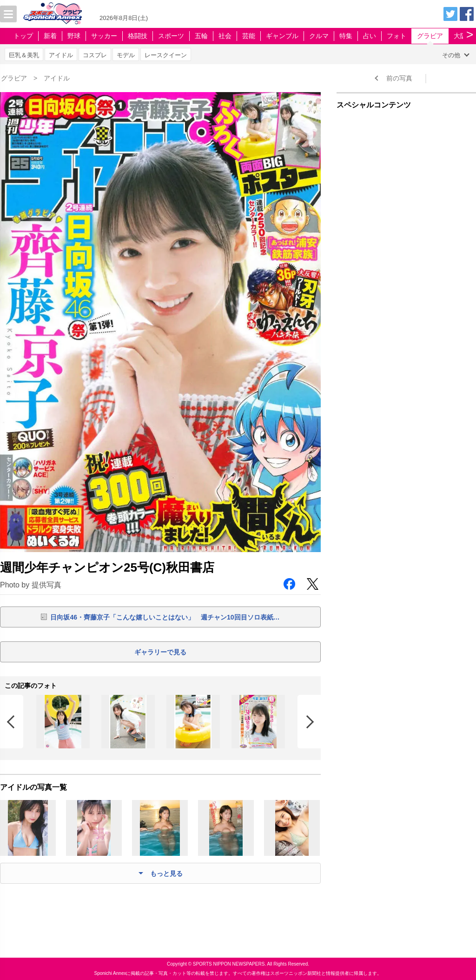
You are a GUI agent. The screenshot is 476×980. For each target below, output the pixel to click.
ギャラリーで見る (160, 652)
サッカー (104, 36)
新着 (50, 36)
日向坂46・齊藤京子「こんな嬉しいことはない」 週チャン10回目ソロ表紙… (165, 617)
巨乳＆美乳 (24, 55)
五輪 (201, 36)
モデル (126, 55)
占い (370, 36)
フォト (397, 36)
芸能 (249, 36)
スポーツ (171, 36)
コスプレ (95, 55)
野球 (74, 36)
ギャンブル (282, 36)
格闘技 (138, 36)
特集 (346, 36)
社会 (225, 36)
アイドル (61, 55)
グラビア (430, 36)
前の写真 (399, 78)
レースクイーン (166, 55)
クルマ (319, 36)
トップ (23, 36)
